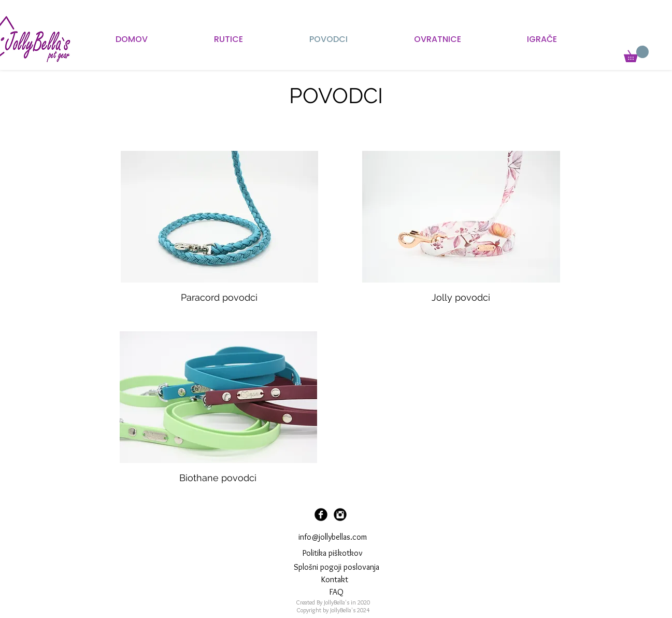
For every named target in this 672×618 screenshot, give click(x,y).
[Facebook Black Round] (321, 515)
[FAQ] (337, 592)
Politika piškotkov (333, 553)
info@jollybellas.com (333, 537)
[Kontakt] (335, 580)
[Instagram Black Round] (340, 515)
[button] (636, 54)
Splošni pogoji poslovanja (337, 567)
